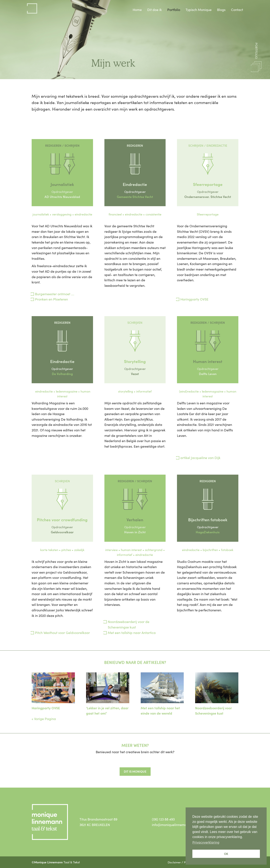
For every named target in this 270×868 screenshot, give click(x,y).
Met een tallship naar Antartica (132, 632)
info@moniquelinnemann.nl (173, 825)
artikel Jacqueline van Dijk (200, 458)
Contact (237, 9)
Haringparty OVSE (194, 299)
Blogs (221, 9)
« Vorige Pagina (44, 719)
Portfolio (174, 9)
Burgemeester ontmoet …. (55, 294)
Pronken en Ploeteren (51, 299)
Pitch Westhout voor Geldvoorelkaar (62, 632)
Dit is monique (135, 771)
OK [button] (226, 854)
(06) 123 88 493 (163, 819)
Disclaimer (174, 862)
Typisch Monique (199, 9)
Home (137, 9)
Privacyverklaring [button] (206, 842)
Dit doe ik (155, 9)
